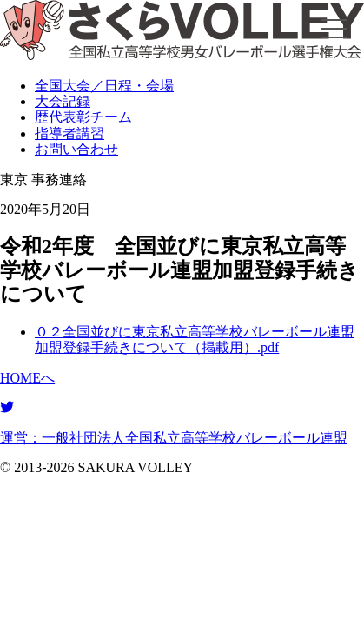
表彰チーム (83, 117)
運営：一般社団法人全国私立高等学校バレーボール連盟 (174, 438)
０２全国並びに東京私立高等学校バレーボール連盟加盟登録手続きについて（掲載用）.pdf (195, 340)
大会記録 (63, 101)
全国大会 (104, 86)
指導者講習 (69, 133)
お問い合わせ (76, 149)
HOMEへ (27, 378)
